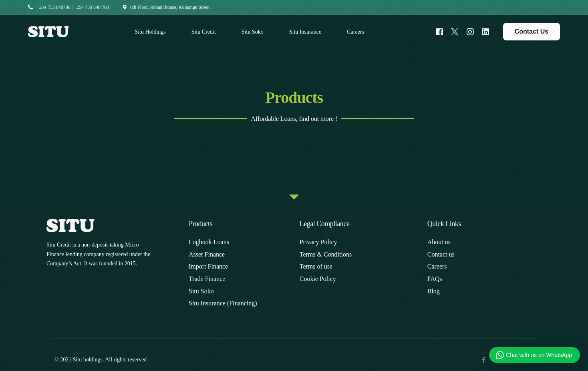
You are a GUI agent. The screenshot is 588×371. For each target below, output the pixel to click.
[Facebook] (439, 31)
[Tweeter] (455, 31)
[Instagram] (470, 31)
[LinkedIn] (485, 31)
